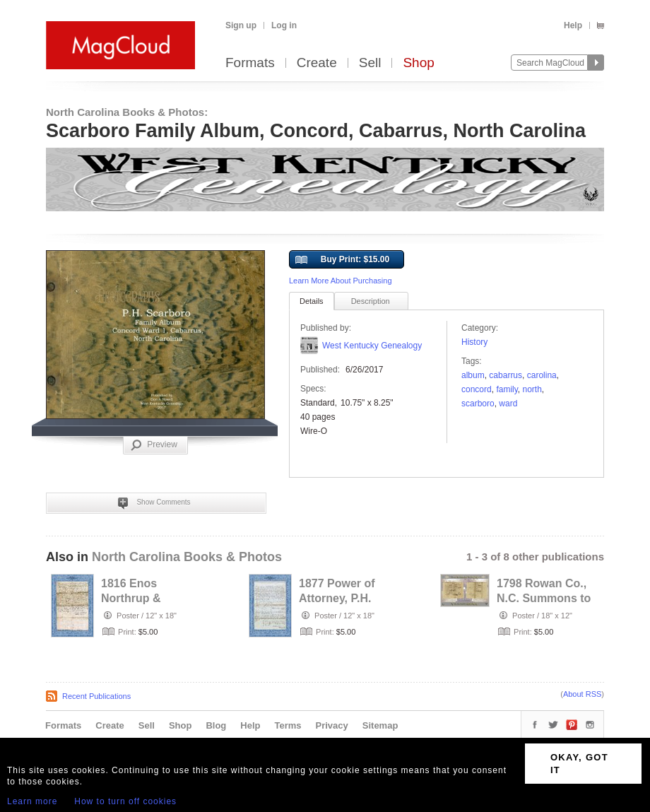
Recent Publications (96, 696)
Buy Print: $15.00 (342, 260)
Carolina (542, 375)
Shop (418, 63)
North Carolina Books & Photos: (127, 112)
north (532, 389)
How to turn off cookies (125, 801)
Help (573, 25)
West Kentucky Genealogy (372, 346)
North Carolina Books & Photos (187, 557)
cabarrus (506, 375)
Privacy (332, 725)
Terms (288, 725)
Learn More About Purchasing (341, 281)
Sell (370, 63)
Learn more (32, 801)
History (474, 342)
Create (317, 63)
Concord (477, 389)
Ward (508, 404)
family (507, 389)
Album (473, 375)
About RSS (582, 694)
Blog (216, 725)
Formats (250, 63)
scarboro (478, 404)
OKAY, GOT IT (579, 764)
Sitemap (380, 725)
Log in (284, 25)
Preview (154, 445)
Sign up (241, 25)
